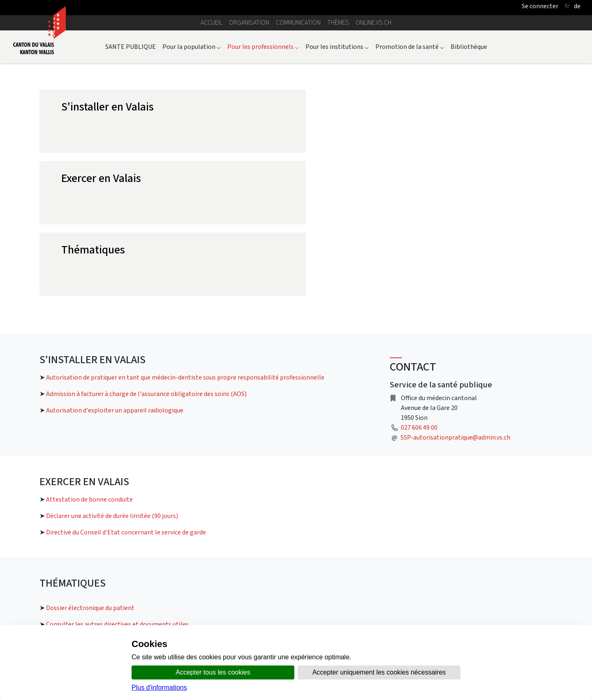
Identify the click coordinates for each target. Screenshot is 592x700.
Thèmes (338, 22)
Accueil (212, 22)
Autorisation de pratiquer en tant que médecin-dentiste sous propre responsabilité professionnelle (185, 234)
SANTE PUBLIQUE (131, 47)
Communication (298, 22)
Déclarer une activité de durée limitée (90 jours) (112, 373)
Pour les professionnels (263, 47)
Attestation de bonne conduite (89, 356)
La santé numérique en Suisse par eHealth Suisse (478, 585)
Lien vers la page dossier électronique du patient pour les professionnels (141, 550)
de (577, 6)
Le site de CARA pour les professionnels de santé (478, 555)
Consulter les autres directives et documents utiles (117, 481)
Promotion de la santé (410, 47)
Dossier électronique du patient (90, 465)
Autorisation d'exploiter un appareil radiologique (115, 267)
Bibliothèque (469, 47)
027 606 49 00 (419, 284)
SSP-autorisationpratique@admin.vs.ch (455, 294)
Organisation (249, 22)
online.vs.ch (373, 22)
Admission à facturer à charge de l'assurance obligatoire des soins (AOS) (146, 251)
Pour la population (192, 47)
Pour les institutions (337, 47)
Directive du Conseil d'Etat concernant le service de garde (126, 389)
